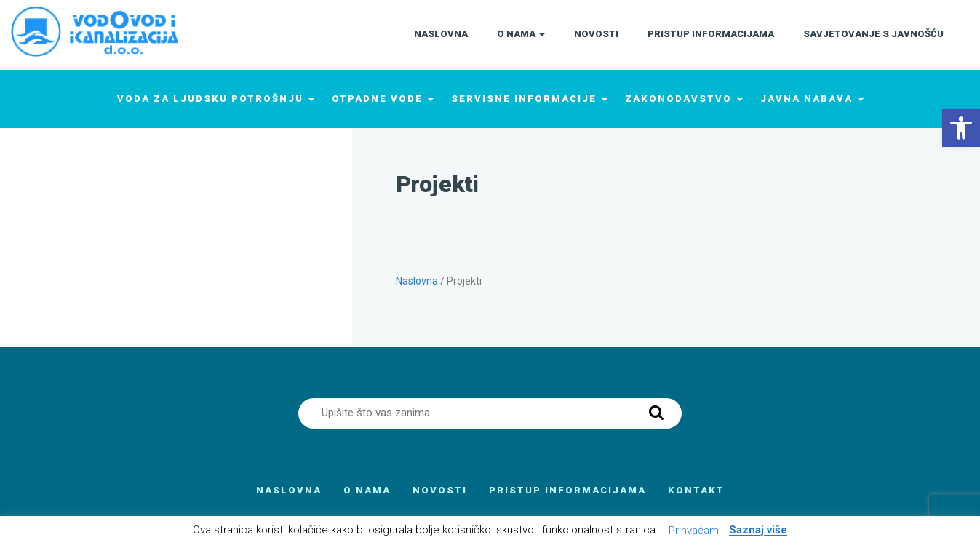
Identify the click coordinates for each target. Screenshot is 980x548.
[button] (961, 128)
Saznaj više (758, 531)
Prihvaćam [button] (694, 531)
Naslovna (417, 281)
